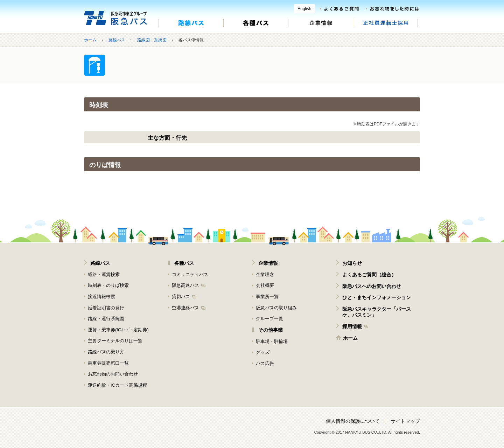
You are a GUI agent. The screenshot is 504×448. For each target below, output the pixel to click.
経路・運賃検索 (104, 274)
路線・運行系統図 (106, 319)
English (304, 9)
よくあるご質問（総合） (369, 275)
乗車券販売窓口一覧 (108, 363)
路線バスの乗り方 (106, 352)
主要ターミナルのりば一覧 (115, 341)
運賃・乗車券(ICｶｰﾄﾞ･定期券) (118, 330)
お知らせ (352, 263)
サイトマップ (405, 421)
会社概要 (265, 285)
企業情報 (268, 263)
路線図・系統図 (152, 40)
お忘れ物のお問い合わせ (113, 374)
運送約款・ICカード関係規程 (117, 385)
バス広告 (265, 363)
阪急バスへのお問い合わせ (372, 286)
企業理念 (265, 274)
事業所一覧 (267, 297)
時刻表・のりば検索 (108, 285)
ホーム (90, 40)
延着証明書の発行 (106, 308)
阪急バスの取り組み (276, 308)
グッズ (263, 352)
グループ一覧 (269, 319)
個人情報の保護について (353, 421)
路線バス (117, 40)
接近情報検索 (101, 297)
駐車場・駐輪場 (272, 341)
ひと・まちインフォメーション (377, 297)
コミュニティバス (190, 274)
